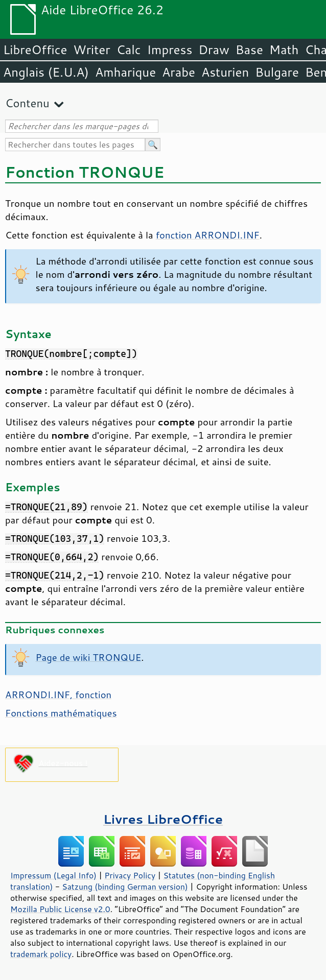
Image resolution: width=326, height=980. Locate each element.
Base (249, 50)
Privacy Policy (130, 875)
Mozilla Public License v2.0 (60, 909)
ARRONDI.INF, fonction (58, 695)
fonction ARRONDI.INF (208, 235)
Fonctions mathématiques (61, 713)
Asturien (225, 72)
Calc (129, 50)
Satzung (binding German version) (125, 887)
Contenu (27, 103)
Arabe (179, 72)
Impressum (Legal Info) (53, 875)
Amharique (125, 72)
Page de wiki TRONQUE (89, 657)
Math (284, 50)
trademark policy (41, 954)
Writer (91, 50)
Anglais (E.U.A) (46, 72)
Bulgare (277, 72)
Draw (214, 50)
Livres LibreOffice (163, 819)
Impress (170, 50)
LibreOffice (35, 50)
